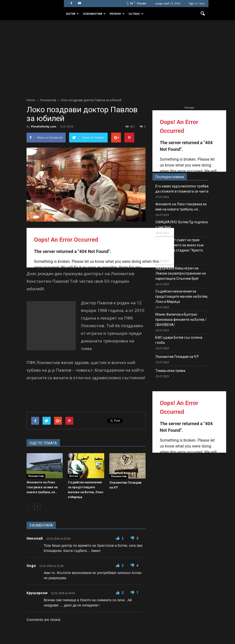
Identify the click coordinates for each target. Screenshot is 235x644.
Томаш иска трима (170, 371)
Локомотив (94, 14)
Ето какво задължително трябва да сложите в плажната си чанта (182, 189)
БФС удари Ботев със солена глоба (179, 340)
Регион (117, 14)
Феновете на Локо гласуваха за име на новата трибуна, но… (42, 487)
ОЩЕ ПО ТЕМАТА (43, 443)
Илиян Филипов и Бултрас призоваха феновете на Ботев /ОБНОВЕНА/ (181, 320)
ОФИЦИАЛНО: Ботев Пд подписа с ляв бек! (182, 225)
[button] (203, 14)
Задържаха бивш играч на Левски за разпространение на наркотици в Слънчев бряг (181, 273)
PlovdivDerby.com (44, 126)
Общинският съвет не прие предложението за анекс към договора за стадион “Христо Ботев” (179, 248)
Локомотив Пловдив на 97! (177, 357)
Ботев (73, 14)
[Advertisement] (117, 57)
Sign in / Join (197, 3)
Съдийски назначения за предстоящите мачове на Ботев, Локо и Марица (182, 296)
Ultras (136, 14)
